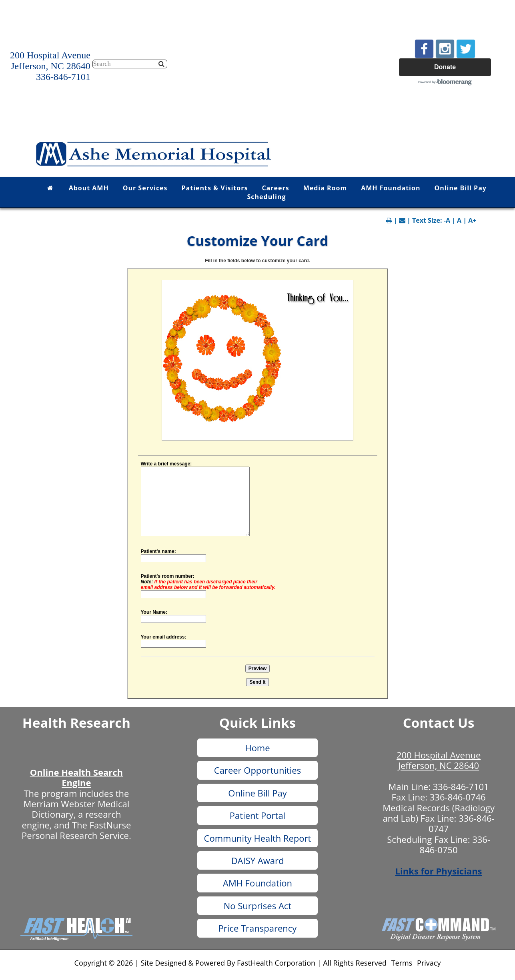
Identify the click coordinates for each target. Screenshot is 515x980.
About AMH (89, 188)
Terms (402, 963)
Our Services (145, 188)
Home (257, 748)
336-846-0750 (455, 844)
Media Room (325, 188)
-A (447, 220)
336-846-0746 (458, 797)
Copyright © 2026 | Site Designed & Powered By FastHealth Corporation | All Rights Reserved (230, 963)
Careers (275, 188)
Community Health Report (258, 838)
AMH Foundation (391, 188)
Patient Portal (257, 815)
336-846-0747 (462, 823)
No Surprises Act (257, 906)
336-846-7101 (461, 786)
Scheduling (267, 197)
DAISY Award (258, 860)
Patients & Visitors (215, 188)
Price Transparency (258, 928)
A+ (472, 220)
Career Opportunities (257, 770)
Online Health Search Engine (76, 777)
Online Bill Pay (460, 188)
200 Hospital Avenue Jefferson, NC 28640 (439, 760)
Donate (445, 67)
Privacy (429, 963)
